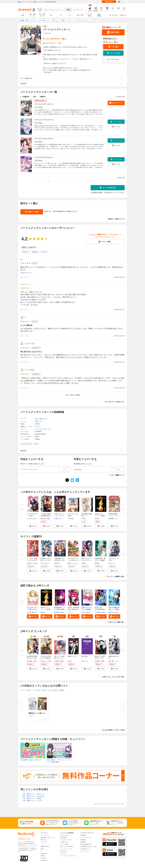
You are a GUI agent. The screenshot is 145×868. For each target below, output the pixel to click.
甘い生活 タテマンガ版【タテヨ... (33, 608)
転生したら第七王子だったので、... (100, 658)
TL (61, 15)
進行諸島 (30, 661)
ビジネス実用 (89, 15)
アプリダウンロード (66, 840)
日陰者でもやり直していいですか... (46, 560)
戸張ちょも (44, 661)
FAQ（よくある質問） (67, 847)
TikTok (43, 856)
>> (107, 181)
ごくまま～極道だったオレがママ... (32, 560)
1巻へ (35, 97)
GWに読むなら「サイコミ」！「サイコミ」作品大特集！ (59, 761)
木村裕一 (84, 563)
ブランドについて (86, 837)
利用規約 (83, 842)
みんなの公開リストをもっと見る (114, 730)
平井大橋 (70, 519)
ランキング (44, 842)
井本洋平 (111, 612)
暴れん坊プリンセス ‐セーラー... (87, 559)
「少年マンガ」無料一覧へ (116, 622)
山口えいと (112, 563)
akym (62, 612)
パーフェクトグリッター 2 (44, 120)
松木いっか (85, 661)
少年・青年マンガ (32, 15)
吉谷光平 (57, 563)
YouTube (43, 858)
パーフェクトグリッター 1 (44, 104)
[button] (33, 526)
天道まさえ (58, 519)
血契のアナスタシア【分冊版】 (86, 608)
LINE (42, 849)
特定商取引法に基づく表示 (89, 847)
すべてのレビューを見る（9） (115, 402)
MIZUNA (51, 661)
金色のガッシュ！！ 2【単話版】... (100, 516)
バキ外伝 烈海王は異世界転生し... (46, 515)
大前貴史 (57, 661)
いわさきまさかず (32, 519)
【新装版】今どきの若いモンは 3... (59, 560)
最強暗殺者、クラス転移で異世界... (59, 609)
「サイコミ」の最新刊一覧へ (115, 576)
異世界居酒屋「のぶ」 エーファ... (114, 516)
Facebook (44, 860)
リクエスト (64, 853)
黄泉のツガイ (72, 656)
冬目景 (83, 519)
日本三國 (84, 656)
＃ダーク (25, 252)
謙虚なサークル (106, 661)
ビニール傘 (28, 370)
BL (51, 15)
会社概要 (83, 835)
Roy (110, 661)
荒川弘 (70, 661)
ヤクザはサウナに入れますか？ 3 (74, 559)
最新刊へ (43, 97)
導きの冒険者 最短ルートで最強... (114, 608)
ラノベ (70, 15)
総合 (23, 15)
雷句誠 (97, 519)
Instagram (44, 853)
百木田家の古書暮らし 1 (86, 515)
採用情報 (83, 840)
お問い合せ (64, 851)
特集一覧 (43, 840)
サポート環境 (64, 844)
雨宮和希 (57, 612)
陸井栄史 (43, 519)
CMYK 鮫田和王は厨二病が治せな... (74, 609)
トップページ (45, 835)
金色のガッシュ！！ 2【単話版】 (46, 609)
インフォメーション (66, 849)
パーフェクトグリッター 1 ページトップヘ (109, 804)
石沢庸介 (98, 661)
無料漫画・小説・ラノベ (48, 837)
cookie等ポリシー (86, 849)
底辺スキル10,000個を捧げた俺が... (100, 609)
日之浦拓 (98, 612)
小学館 (37, 424)
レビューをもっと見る (72, 395)
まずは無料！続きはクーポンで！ (31, 760)
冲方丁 (83, 612)
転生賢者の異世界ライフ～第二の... (32, 658)
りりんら (118, 661)
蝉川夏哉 (111, 519)
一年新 (64, 519)
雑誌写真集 (99, 15)
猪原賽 (49, 519)
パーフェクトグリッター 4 (44, 157)
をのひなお (47, 33)
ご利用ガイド (123, 15)
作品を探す (64, 837)
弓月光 (29, 612)
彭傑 (35, 661)
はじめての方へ (114, 15)
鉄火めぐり (118, 612)
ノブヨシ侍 (118, 519)
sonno (35, 563)
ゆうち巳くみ (45, 563)
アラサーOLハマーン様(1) (32, 515)
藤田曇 (97, 563)
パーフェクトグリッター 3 (44, 139)
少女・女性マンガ (42, 15)
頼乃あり (30, 563)
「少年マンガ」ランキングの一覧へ (113, 677)
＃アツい (44, 252)
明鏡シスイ (64, 661)
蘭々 (113, 661)
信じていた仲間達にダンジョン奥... (59, 658)
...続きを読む (47, 72)
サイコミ (38, 426)
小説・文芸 (80, 15)
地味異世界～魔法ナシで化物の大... (100, 560)
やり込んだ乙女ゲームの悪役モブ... (46, 658)
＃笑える (35, 252)
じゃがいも (28, 343)
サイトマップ (85, 851)
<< (38, 181)
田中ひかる (90, 612)
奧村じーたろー (72, 563)
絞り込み (40, 10)
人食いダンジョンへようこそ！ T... (59, 516)
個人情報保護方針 (86, 844)
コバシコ (70, 612)
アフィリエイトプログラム (68, 856)
